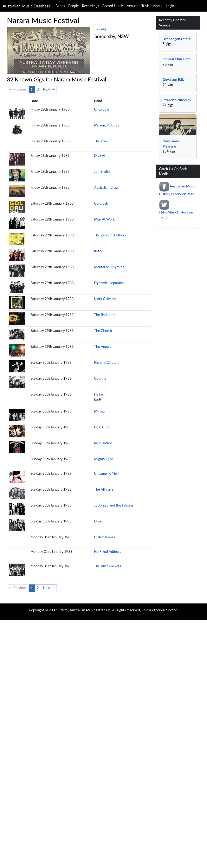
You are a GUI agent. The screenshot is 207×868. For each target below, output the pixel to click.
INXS (98, 251)
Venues (133, 6)
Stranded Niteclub (177, 100)
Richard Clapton (106, 362)
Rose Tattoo (103, 443)
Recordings (91, 6)
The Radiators (105, 315)
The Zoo (101, 141)
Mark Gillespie (105, 299)
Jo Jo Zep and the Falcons (114, 505)
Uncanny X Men (106, 473)
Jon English (103, 171)
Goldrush (101, 203)
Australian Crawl (107, 187)
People (74, 6)
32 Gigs (100, 29)
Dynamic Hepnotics (109, 283)
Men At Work (104, 219)
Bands (60, 6)
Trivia (145, 6)
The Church (103, 331)
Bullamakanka (105, 537)
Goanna (100, 378)
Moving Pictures (107, 125)
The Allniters (104, 489)
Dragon (100, 521)
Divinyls (100, 156)
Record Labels (113, 6)
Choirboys (102, 109)
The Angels (103, 346)
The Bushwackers (108, 566)
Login (170, 6)
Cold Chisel (103, 427)
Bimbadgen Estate (177, 39)
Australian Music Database (27, 6)
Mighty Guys (104, 459)
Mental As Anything (109, 267)
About (158, 6)
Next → (49, 89)
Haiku (99, 394)
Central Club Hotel (177, 59)
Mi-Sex (100, 411)
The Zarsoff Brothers (110, 235)
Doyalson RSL (173, 79)
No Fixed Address (108, 551)
